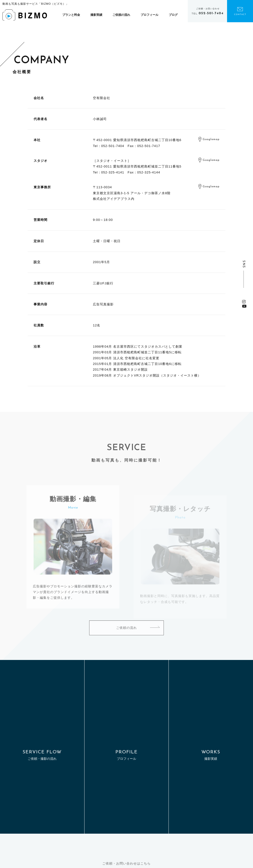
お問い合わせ (240, 11)
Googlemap (211, 140)
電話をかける (207, 11)
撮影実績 (96, 15)
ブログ (173, 15)
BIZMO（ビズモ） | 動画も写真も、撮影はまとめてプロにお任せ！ (25, 15)
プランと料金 (71, 15)
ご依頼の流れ (121, 15)
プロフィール (149, 15)
